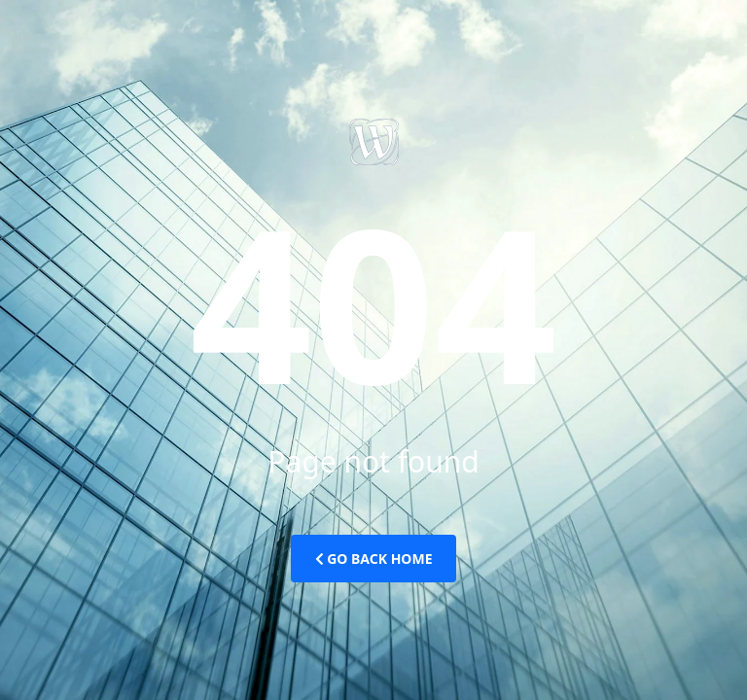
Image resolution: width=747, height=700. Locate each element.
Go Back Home (374, 559)
